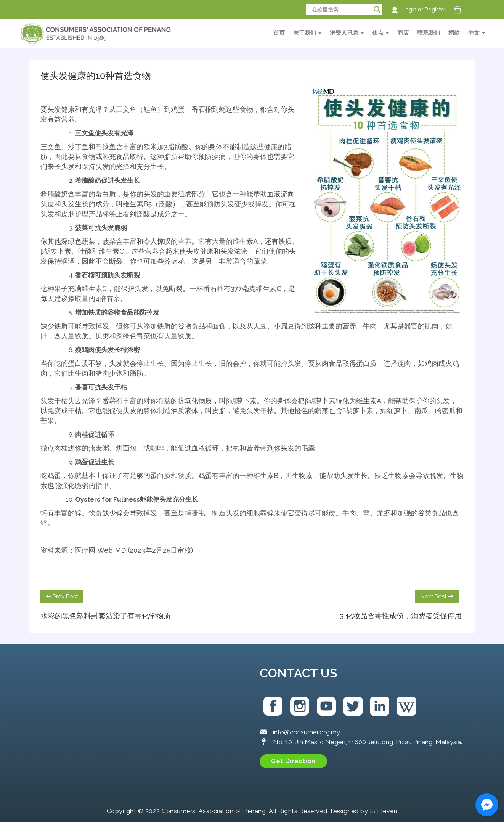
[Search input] (341, 10)
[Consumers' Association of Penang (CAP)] (140, 724)
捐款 (454, 33)
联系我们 (429, 33)
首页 (279, 33)
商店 (403, 33)
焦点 (380, 33)
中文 (477, 33)
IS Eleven (384, 811)
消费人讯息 (347, 33)
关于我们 (307, 33)
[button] (293, 761)
